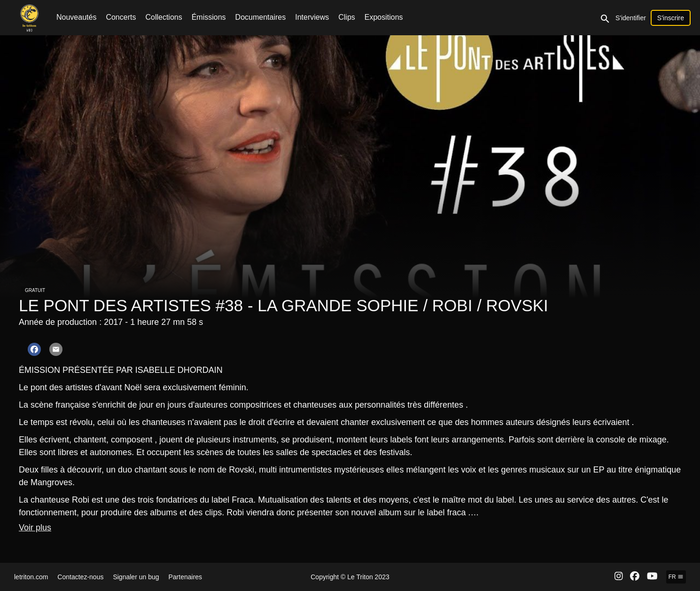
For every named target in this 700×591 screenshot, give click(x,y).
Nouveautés (76, 17)
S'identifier (631, 18)
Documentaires (261, 17)
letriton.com (31, 577)
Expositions (384, 17)
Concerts (121, 17)
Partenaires (186, 577)
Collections (163, 17)
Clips (347, 17)
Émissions (209, 17)
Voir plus (35, 528)
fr (676, 577)
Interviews (312, 17)
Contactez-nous (80, 577)
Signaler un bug (136, 577)
